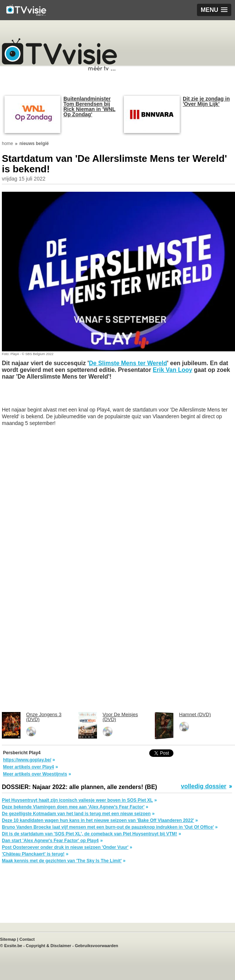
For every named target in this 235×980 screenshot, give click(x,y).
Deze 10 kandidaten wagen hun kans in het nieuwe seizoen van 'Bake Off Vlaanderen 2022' (98, 820)
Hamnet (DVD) (195, 714)
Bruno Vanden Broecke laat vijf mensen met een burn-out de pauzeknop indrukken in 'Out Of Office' (108, 827)
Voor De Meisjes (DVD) (120, 717)
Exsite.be (13, 946)
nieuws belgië (34, 144)
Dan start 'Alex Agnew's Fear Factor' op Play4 (50, 841)
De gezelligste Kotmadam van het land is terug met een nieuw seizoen (76, 814)
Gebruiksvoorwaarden (97, 946)
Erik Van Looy (173, 370)
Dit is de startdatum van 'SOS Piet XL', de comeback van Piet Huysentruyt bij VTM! (90, 834)
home (7, 144)
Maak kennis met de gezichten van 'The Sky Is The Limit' (62, 861)
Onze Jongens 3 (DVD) (44, 717)
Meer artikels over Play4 (29, 767)
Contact (27, 939)
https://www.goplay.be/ (27, 760)
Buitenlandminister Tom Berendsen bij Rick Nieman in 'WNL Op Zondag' (89, 107)
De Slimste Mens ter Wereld (128, 363)
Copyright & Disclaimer (48, 946)
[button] (214, 10)
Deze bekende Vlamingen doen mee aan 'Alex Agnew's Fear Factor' (73, 807)
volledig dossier (204, 786)
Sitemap (8, 939)
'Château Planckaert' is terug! (33, 854)
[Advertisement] (62, 397)
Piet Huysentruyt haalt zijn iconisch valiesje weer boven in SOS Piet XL (77, 800)
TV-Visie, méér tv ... (59, 54)
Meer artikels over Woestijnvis (35, 774)
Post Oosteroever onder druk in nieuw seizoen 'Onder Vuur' (65, 847)
